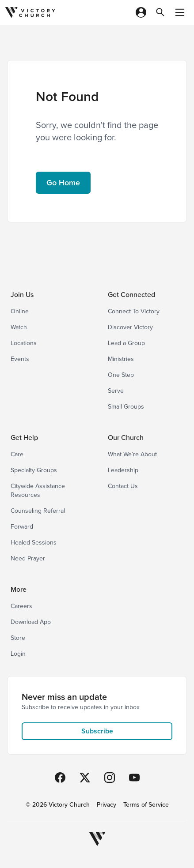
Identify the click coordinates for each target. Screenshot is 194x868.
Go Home (63, 183)
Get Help (24, 438)
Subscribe (97, 731)
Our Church (126, 438)
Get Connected (131, 295)
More (19, 589)
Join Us (22, 295)
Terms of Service (146, 805)
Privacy (107, 805)
